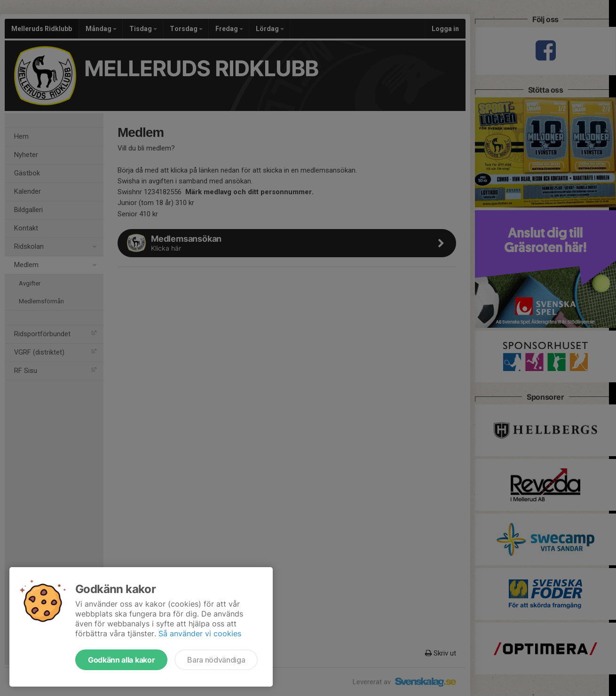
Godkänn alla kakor (121, 660)
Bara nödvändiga (216, 660)
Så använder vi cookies (200, 633)
